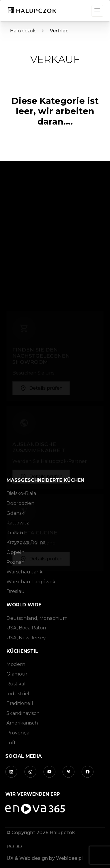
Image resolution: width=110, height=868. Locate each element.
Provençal (19, 733)
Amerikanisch (22, 723)
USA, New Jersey (26, 638)
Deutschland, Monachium (37, 618)
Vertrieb (59, 31)
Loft (11, 743)
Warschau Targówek (31, 582)
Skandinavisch (23, 713)
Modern (16, 664)
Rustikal (16, 684)
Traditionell (20, 703)
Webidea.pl (69, 858)
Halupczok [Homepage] (23, 31)
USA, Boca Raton (26, 628)
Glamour (17, 674)
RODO (14, 847)
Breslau (16, 591)
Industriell (19, 694)
